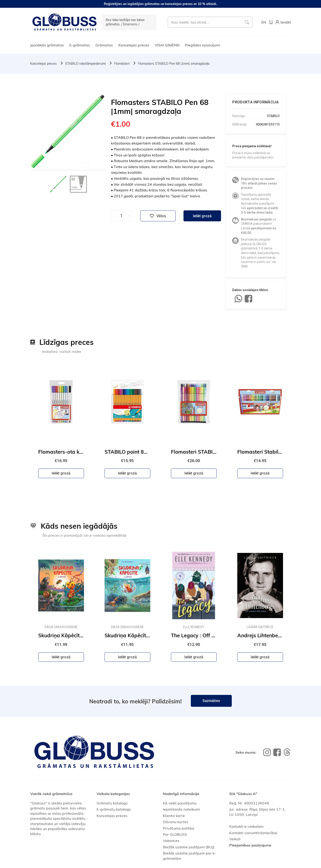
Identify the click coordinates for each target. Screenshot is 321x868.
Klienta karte (174, 816)
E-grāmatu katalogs (114, 809)
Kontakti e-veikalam (246, 826)
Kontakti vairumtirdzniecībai (253, 833)
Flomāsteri (122, 64)
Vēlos (158, 216)
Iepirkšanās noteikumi (181, 809)
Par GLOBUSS (175, 834)
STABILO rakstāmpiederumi (85, 64)
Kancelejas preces (134, 45)
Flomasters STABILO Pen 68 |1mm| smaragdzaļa (174, 64)
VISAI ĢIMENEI (167, 45)
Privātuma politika (179, 828)
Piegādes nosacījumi (203, 45)
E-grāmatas (80, 45)
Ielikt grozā (202, 216)
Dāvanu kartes (176, 822)
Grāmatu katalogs (112, 803)
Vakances (171, 841)
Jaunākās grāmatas (47, 45)
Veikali (235, 839)
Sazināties (211, 701)
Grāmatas (104, 45)
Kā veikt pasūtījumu (180, 803)
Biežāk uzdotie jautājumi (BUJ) (189, 847)
